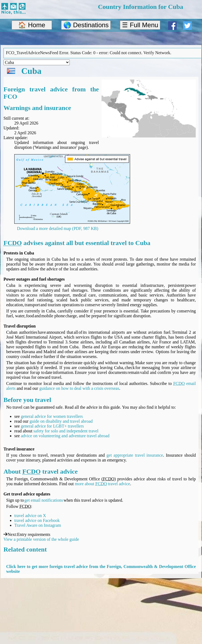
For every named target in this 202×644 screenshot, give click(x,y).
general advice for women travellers (52, 416)
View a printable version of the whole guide (41, 539)
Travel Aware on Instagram (38, 525)
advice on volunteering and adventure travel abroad (65, 436)
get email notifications (44, 500)
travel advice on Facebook (37, 520)
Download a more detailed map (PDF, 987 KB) (58, 228)
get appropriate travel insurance (135, 455)
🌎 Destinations (86, 25)
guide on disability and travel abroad (61, 421)
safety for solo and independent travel (66, 431)
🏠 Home (32, 25)
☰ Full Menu (140, 25)
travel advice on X (30, 516)
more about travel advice (102, 484)
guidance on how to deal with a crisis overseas (79, 388)
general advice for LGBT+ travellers (52, 426)
